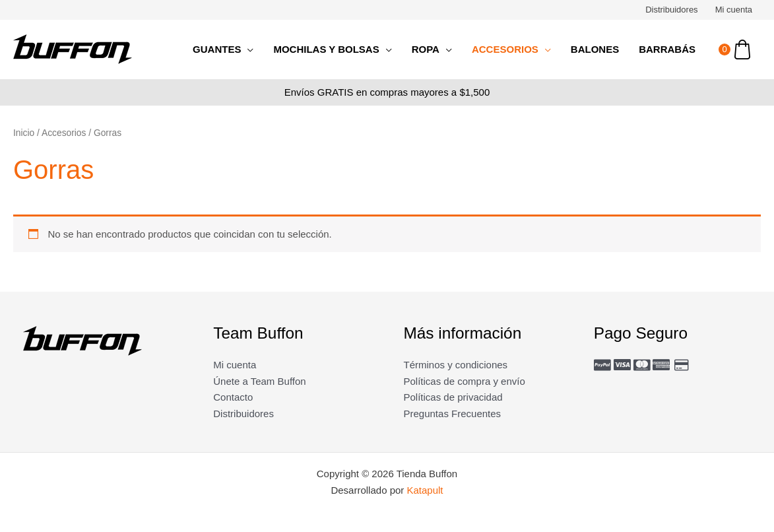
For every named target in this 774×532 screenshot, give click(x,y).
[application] (247, 50)
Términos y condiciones (456, 365)
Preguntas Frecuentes (453, 414)
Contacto (233, 397)
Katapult (425, 490)
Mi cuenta (734, 10)
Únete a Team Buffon (259, 381)
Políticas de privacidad (453, 397)
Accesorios (64, 133)
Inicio (24, 133)
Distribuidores (671, 10)
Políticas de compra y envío (465, 381)
